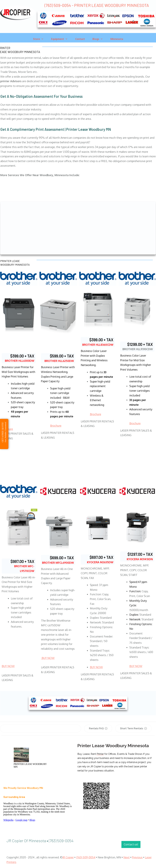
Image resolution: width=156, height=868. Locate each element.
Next (127, 857)
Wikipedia (8, 820)
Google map (21, 820)
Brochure (56, 426)
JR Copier (68, 857)
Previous (137, 857)
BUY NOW (8, 666)
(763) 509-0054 (86, 857)
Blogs (32, 820)
